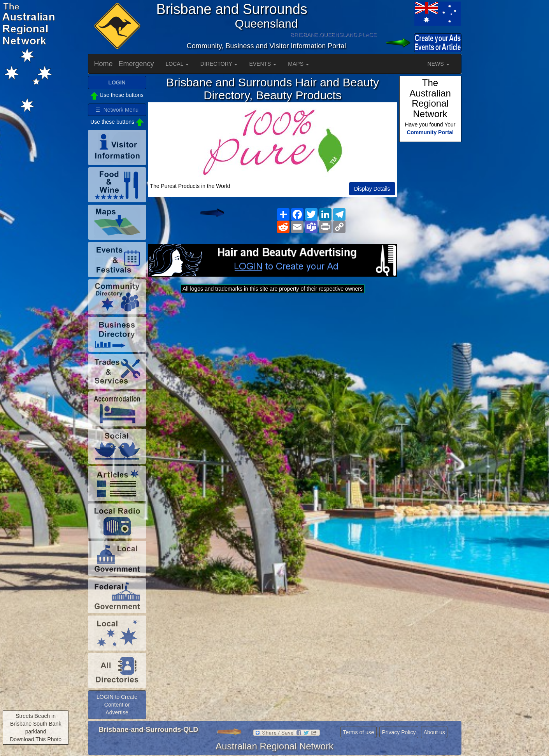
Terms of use (358, 732)
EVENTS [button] (263, 64)
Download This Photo (36, 739)
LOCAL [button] (177, 64)
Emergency (136, 64)
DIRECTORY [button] (219, 64)
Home (103, 64)
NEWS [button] (438, 64)
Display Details (372, 189)
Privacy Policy (399, 732)
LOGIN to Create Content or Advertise (117, 705)
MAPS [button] (298, 64)
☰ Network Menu (117, 110)
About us (434, 732)
